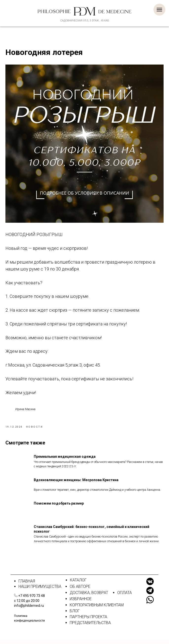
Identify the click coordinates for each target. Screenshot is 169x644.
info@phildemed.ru (29, 610)
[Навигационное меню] (159, 10)
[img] (16, 600)
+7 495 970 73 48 (32, 600)
